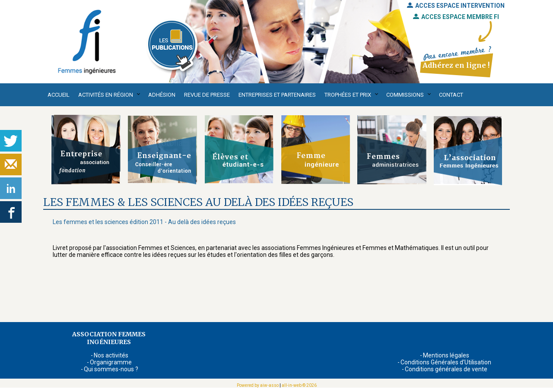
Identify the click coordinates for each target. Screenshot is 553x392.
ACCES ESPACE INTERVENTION (456, 6)
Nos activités (111, 355)
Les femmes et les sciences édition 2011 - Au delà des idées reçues (144, 222)
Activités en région (106, 95)
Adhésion (162, 95)
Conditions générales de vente (446, 369)
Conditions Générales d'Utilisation (446, 362)
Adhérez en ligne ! (456, 65)
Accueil (59, 95)
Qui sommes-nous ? (111, 369)
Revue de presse (207, 95)
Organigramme (111, 362)
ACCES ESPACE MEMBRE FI (456, 17)
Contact (451, 95)
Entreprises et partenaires (277, 95)
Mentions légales (446, 355)
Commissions (405, 95)
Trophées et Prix (348, 95)
